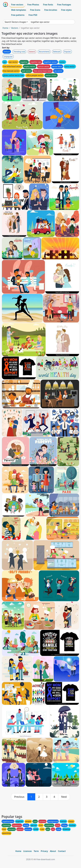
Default (7, 52)
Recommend (44, 52)
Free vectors (17, 5)
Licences (28, 851)
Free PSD (33, 15)
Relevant (57, 52)
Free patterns (18, 15)
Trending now (19, 52)
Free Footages (64, 5)
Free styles (66, 10)
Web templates (19, 10)
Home (5, 28)
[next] (64, 797)
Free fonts (48, 5)
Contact (62, 851)
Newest (32, 52)
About (53, 851)
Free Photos (33, 5)
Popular (67, 52)
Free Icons (35, 10)
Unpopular (8, 57)
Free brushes (51, 10)
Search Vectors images (15, 22)
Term (36, 851)
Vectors (15, 28)
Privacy (44, 851)
